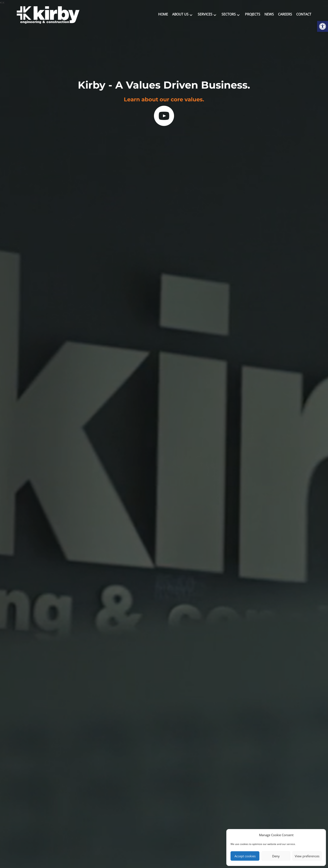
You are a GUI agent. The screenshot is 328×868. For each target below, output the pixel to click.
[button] (191, 15)
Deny (276, 856)
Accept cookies (245, 856)
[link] (323, 26)
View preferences (307, 856)
